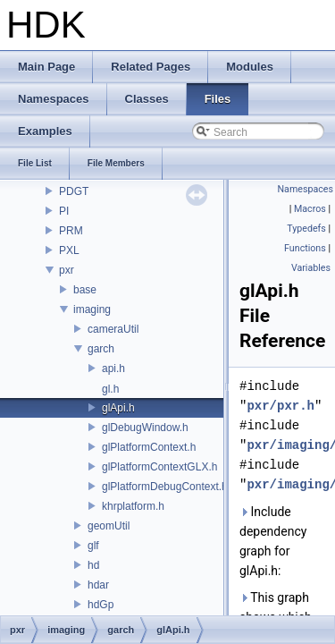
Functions (305, 248)
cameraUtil (113, 329)
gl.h (110, 389)
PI (64, 211)
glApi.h (118, 408)
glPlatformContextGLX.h (159, 467)
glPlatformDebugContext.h (165, 487)
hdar (98, 585)
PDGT (74, 191)
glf (93, 546)
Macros (310, 209)
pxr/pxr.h (281, 406)
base (85, 290)
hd (93, 565)
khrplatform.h (133, 506)
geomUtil (109, 526)
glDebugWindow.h (145, 428)
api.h (113, 369)
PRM (71, 231)
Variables (311, 268)
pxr (67, 270)
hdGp (100, 605)
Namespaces (306, 189)
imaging (92, 309)
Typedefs (306, 229)
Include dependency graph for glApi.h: (273, 541)
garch (101, 349)
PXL (69, 250)
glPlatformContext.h (149, 447)
